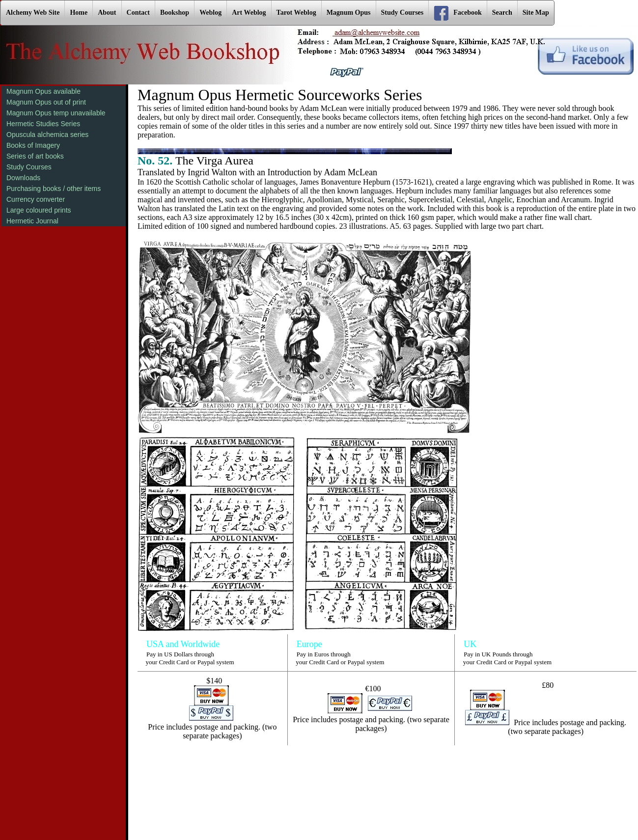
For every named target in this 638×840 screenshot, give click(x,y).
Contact (138, 13)
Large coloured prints (39, 210)
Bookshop (175, 13)
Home (79, 13)
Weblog (210, 13)
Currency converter (36, 199)
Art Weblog (249, 13)
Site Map (536, 13)
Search (502, 13)
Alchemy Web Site (33, 13)
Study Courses (402, 13)
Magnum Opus (349, 13)
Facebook (458, 13)
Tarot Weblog (296, 13)
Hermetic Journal (32, 221)
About (107, 13)
